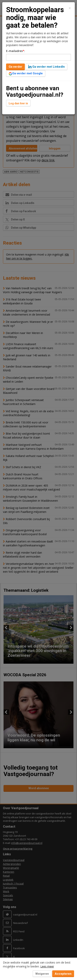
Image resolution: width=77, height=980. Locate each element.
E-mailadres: (16, 51)
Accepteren (63, 974)
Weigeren (42, 974)
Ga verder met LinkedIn (46, 67)
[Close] (70, 8)
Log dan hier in (18, 103)
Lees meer (47, 966)
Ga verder (15, 67)
